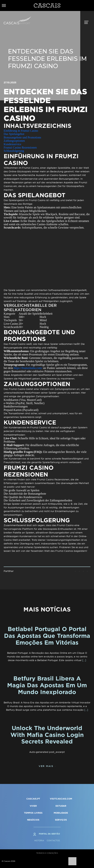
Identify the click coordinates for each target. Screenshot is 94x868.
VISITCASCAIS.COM (61, 799)
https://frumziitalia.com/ (28, 368)
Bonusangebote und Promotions (22, 137)
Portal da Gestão (49, 834)
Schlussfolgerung (14, 151)
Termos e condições (47, 853)
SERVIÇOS (61, 820)
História (39, 841)
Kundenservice (12, 144)
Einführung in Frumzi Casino (21, 131)
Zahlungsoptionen (14, 141)
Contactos (53, 841)
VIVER (33, 806)
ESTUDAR (61, 806)
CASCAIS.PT (33, 799)
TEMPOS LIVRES (33, 813)
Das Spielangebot (14, 134)
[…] (84, 660)
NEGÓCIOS (33, 820)
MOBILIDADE (61, 813)
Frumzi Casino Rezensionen (20, 148)
